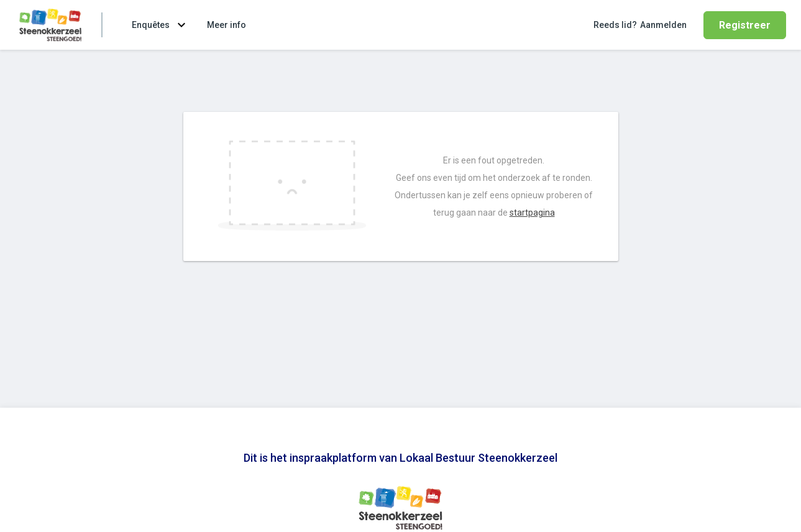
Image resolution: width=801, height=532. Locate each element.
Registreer (745, 25)
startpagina (532, 213)
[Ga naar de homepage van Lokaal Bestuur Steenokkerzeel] (50, 25)
